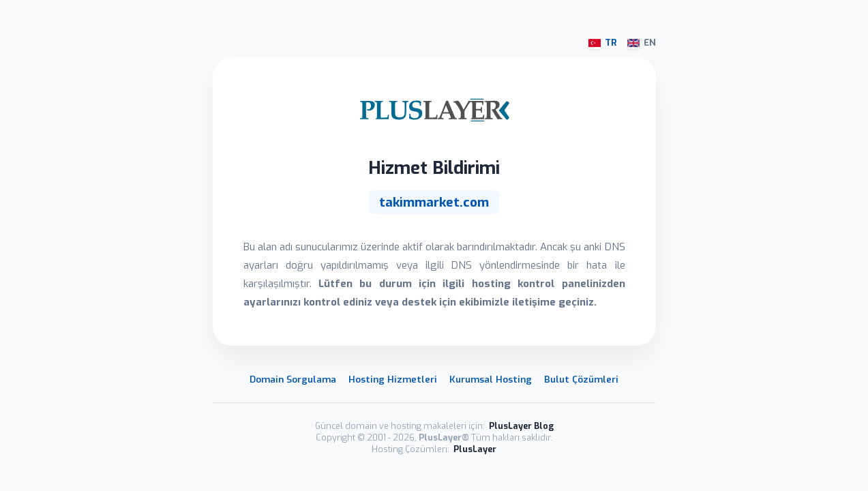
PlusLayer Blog (521, 426)
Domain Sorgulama (293, 379)
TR (603, 43)
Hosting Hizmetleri (393, 379)
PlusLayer (475, 449)
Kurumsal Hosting (491, 379)
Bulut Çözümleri (581, 379)
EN (642, 43)
